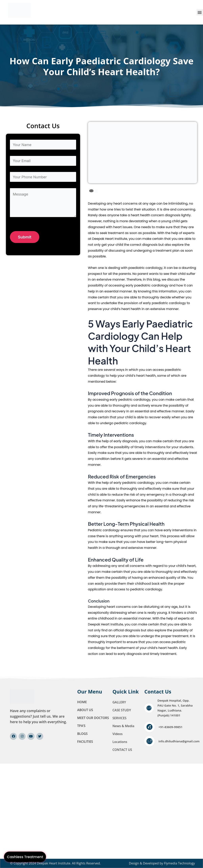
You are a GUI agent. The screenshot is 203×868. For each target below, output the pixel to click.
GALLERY (119, 702)
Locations (120, 742)
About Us (85, 710)
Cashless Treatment (25, 857)
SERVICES (119, 718)
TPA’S (81, 726)
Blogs (82, 734)
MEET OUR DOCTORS (93, 718)
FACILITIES (85, 742)
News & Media (123, 726)
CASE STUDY (122, 710)
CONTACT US (122, 750)
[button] (200, 12)
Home (82, 702)
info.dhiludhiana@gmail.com (179, 741)
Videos (117, 734)
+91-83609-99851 (170, 727)
